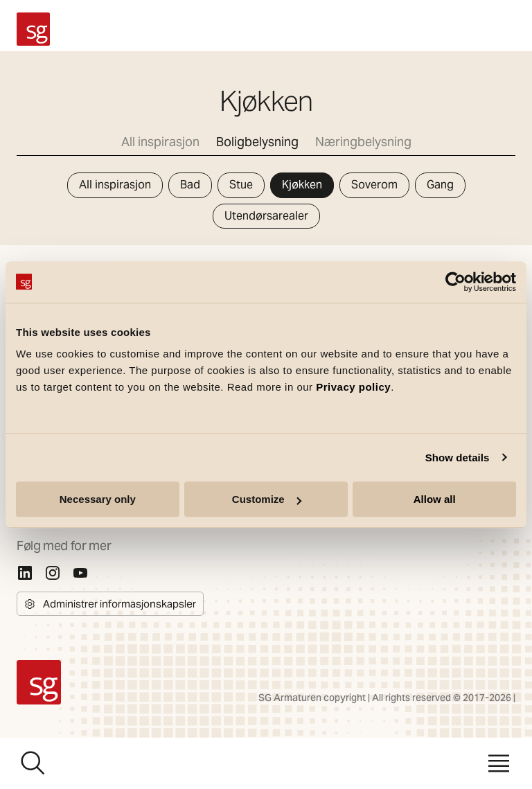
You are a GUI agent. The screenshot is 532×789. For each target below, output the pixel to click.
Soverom (374, 185)
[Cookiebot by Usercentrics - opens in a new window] (455, 282)
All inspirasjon (160, 142)
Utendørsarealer (266, 216)
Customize (267, 499)
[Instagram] (53, 573)
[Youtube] (80, 573)
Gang (440, 185)
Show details (458, 458)
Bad (190, 185)
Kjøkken (302, 185)
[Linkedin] (25, 573)
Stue (241, 185)
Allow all (435, 499)
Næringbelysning (363, 142)
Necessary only (98, 499)
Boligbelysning (257, 142)
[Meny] (499, 763)
